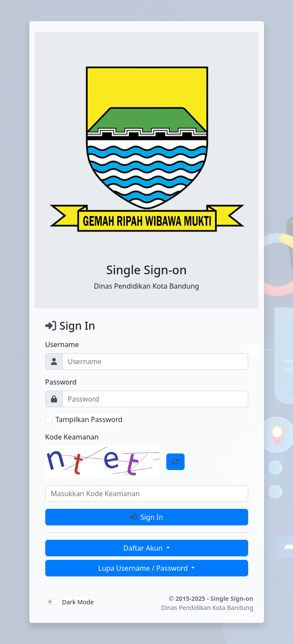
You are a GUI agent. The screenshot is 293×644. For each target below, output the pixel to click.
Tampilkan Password (89, 419)
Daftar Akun (144, 548)
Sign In (146, 517)
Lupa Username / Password (144, 568)
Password (61, 382)
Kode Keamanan (72, 437)
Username (62, 344)
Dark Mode (78, 602)
